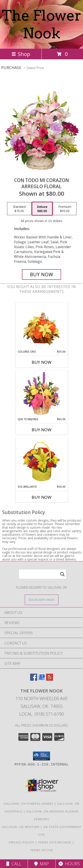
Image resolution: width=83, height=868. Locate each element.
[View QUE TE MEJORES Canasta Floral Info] (41, 394)
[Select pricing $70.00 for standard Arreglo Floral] (19, 209)
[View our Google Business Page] (42, 679)
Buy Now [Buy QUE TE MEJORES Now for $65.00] (42, 430)
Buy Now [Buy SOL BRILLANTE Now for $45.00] (42, 497)
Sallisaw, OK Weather (21, 827)
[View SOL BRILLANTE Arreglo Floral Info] (41, 461)
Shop (21, 54)
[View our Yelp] (50, 679)
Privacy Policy (22, 842)
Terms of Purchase (55, 842)
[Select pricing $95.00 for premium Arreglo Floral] (65, 209)
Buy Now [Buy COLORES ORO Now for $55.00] (42, 362)
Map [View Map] (42, 864)
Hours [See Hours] (69, 864)
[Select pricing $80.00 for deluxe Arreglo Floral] (42, 209)
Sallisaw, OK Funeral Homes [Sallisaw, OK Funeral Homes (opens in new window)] (28, 804)
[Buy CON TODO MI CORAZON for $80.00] (42, 275)
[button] (41, 756)
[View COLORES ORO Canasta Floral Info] (41, 326)
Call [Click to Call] (14, 864)
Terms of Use (42, 850)
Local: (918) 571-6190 (42, 714)
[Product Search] (42, 574)
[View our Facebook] (34, 679)
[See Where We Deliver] (42, 600)
